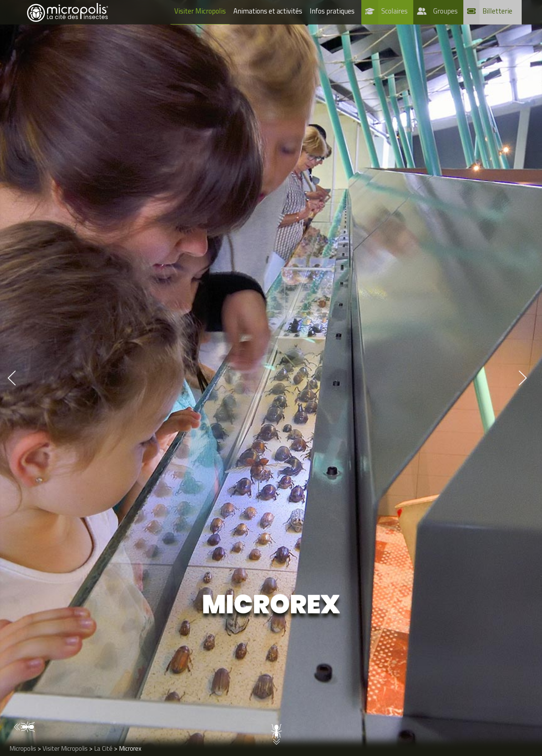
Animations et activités (268, 11)
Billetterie (497, 11)
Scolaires (394, 11)
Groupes (445, 11)
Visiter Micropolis (200, 11)
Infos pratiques (332, 11)
